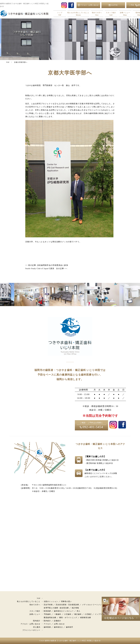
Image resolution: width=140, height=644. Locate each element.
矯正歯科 (78, 614)
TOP (39, 598)
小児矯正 (88, 614)
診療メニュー (125, 14)
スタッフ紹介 (111, 14)
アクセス (47, 624)
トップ (60, 14)
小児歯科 (68, 614)
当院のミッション (51, 601)
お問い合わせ (59, 624)
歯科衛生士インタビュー (64, 611)
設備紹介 (57, 621)
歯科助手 (69, 627)
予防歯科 (47, 614)
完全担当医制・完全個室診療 (67, 605)
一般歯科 (57, 614)
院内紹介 (37, 621)
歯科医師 (47, 627)
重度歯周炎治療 (50, 618)
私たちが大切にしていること (78, 14)
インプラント (100, 614)
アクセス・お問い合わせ (30, 624)
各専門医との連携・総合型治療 (56, 608)
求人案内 (37, 627)
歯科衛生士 (58, 627)
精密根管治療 (86, 618)
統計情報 (75, 608)
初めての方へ (97, 14)
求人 (78, 611)
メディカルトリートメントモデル (95, 605)
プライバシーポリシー (31, 630)
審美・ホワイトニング (68, 618)
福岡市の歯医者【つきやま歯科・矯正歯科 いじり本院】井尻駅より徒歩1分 (73, 641)
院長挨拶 (47, 611)
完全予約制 (48, 605)
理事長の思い (66, 601)
